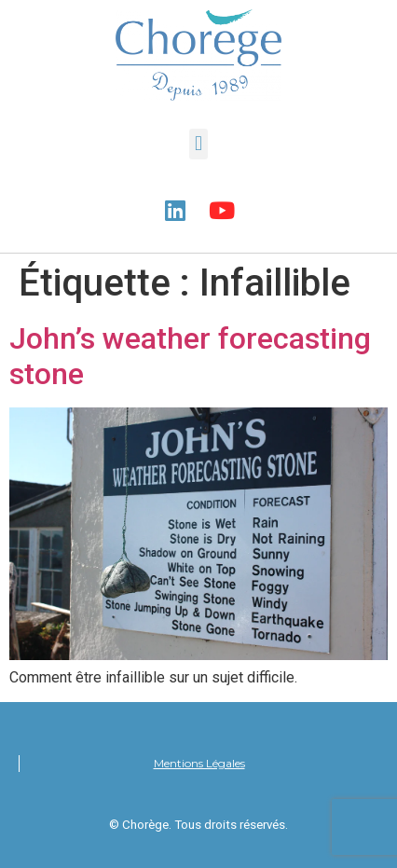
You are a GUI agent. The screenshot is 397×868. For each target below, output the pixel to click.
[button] (198, 144)
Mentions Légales (199, 763)
